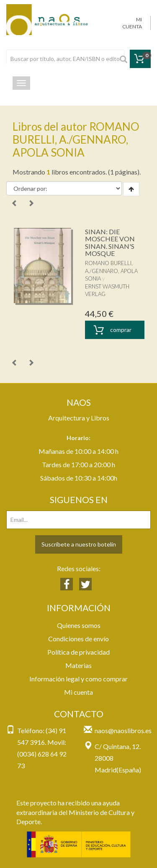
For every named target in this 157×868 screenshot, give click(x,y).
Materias (78, 665)
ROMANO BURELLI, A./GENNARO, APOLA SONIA (111, 271)
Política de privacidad (78, 652)
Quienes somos (79, 625)
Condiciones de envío (78, 639)
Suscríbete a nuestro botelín (79, 544)
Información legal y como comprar (78, 679)
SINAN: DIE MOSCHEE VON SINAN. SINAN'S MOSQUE (110, 243)
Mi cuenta (78, 692)
